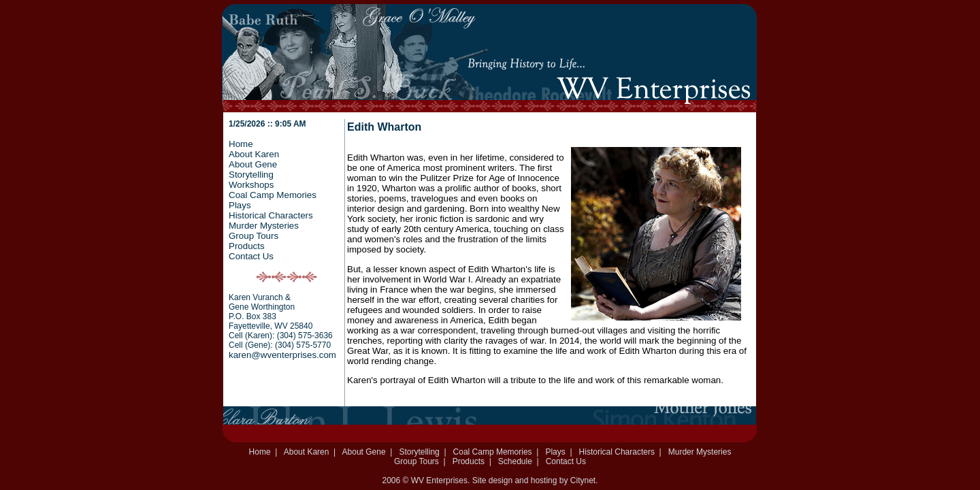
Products (247, 246)
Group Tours (254, 236)
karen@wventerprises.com (282, 355)
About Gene (253, 164)
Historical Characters (271, 215)
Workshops (251, 185)
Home (241, 144)
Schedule (515, 461)
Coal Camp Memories (273, 195)
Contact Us (251, 256)
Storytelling (251, 175)
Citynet (583, 480)
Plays (240, 205)
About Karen (254, 154)
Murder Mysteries (264, 226)
